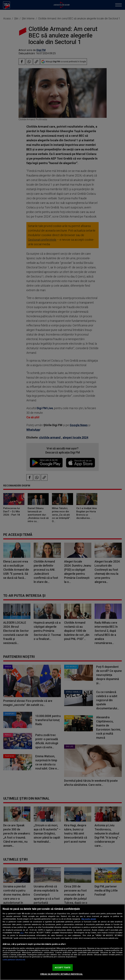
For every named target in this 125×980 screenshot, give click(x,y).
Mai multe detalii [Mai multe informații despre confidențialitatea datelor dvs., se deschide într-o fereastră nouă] (89, 919)
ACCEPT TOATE (62, 968)
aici (22, 933)
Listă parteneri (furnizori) (14, 960)
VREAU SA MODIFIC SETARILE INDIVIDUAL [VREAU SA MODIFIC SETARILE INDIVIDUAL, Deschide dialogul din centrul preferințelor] (61, 974)
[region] (62, 942)
